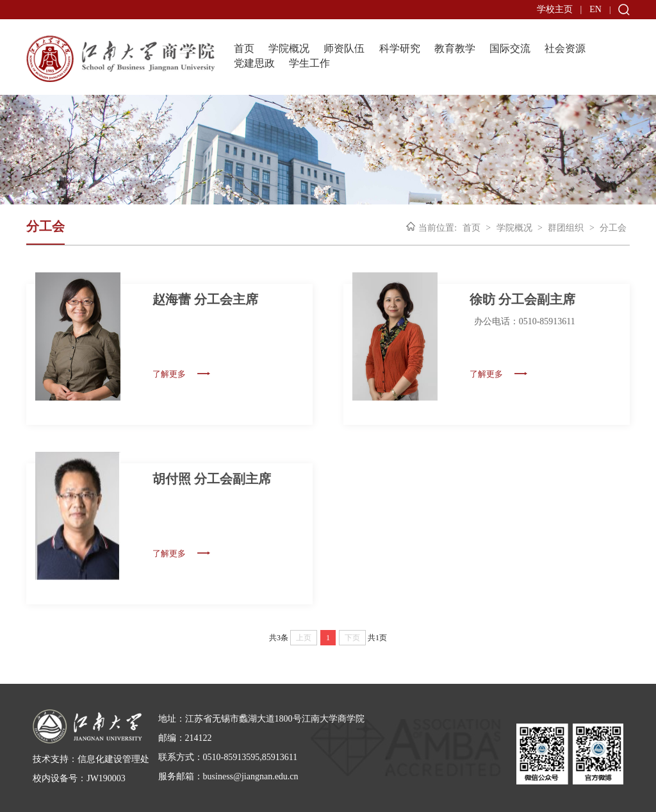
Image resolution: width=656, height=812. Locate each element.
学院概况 (289, 48)
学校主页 (555, 9)
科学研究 (400, 48)
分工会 (613, 228)
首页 (244, 48)
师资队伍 (344, 48)
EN (595, 9)
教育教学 (455, 48)
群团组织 (566, 228)
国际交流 (510, 48)
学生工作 (309, 63)
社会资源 (565, 48)
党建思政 (254, 63)
